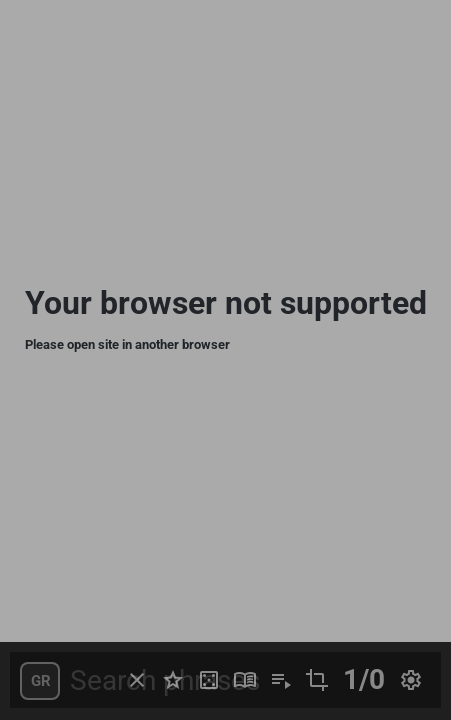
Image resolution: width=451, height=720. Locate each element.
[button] (40, 681)
